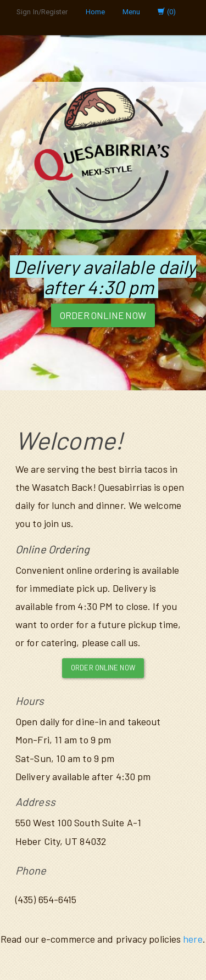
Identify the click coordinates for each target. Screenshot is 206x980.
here (193, 939)
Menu (131, 12)
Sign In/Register (42, 12)
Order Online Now (103, 315)
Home (95, 12)
